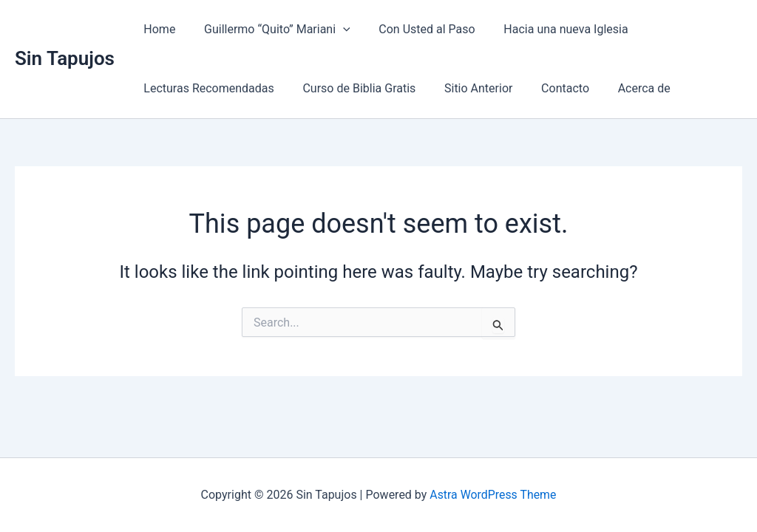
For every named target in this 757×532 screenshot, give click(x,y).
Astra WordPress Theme (493, 495)
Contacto (548, 88)
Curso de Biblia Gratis (352, 88)
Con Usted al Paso (415, 29)
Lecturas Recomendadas (206, 88)
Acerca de (622, 88)
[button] (336, 30)
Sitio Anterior (466, 88)
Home (157, 29)
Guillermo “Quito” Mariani (270, 30)
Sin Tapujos (65, 58)
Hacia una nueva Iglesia (549, 29)
